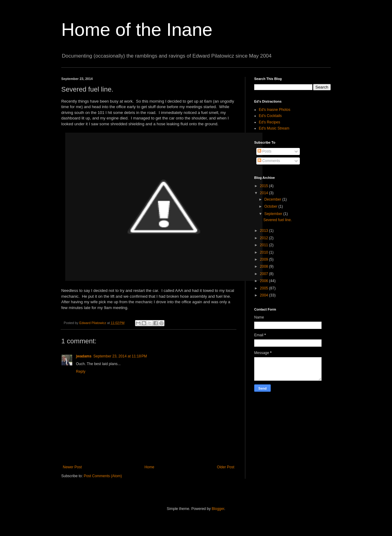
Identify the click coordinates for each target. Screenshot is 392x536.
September (274, 214)
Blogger (218, 509)
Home (149, 467)
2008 (265, 266)
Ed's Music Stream (274, 128)
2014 (265, 193)
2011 (265, 245)
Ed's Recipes (269, 122)
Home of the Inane (137, 30)
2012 (265, 238)
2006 (265, 281)
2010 (265, 252)
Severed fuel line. (278, 220)
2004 (265, 295)
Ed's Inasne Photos (275, 110)
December (273, 199)
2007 (265, 274)
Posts (264, 151)
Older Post (226, 467)
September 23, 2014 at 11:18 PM (120, 356)
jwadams (84, 356)
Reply (81, 372)
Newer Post (72, 467)
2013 (265, 231)
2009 (265, 259)
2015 (265, 186)
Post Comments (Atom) (103, 476)
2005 (265, 288)
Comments (269, 161)
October (271, 206)
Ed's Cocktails (270, 116)
